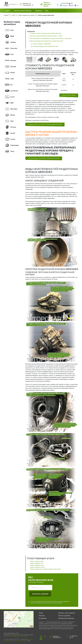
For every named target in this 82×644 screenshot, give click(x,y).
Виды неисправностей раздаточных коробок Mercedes (47, 41)
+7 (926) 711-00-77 (74, 637)
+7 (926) (66, 3)
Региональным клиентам (66, 618)
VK (77, 6)
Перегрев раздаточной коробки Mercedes (46, 46)
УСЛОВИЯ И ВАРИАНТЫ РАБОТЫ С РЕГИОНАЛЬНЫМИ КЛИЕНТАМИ (45, 124)
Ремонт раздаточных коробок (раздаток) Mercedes (45, 569)
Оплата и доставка (64, 616)
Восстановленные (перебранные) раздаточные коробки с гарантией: (51, 38)
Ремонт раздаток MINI (37, 561)
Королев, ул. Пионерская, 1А (57, 637)
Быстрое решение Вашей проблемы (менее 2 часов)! (46, 36)
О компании (43, 618)
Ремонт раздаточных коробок (27, 15)
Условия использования (21, 641)
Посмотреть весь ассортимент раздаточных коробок (44, 158)
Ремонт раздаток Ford (37, 563)
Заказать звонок (40, 594)
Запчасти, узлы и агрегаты (23, 11)
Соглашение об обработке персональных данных (16, 636)
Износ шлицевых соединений (42, 44)
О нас (47, 11)
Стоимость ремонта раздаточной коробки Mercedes (46, 33)
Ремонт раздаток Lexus (37, 565)
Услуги (7, 11)
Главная (6, 15)
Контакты (39, 11)
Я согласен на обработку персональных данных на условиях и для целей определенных (50, 602)
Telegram (65, 6)
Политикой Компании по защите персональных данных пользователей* (47, 603)
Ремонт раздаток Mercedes (46, 15)
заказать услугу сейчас (69, 95)
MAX (72, 6)
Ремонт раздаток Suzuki (37, 567)
